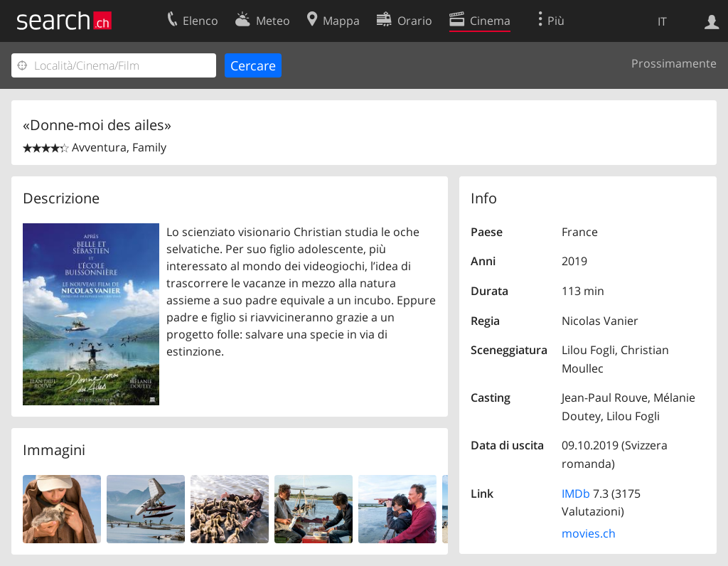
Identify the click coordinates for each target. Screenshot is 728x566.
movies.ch (589, 533)
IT (662, 21)
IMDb (576, 493)
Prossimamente (674, 63)
